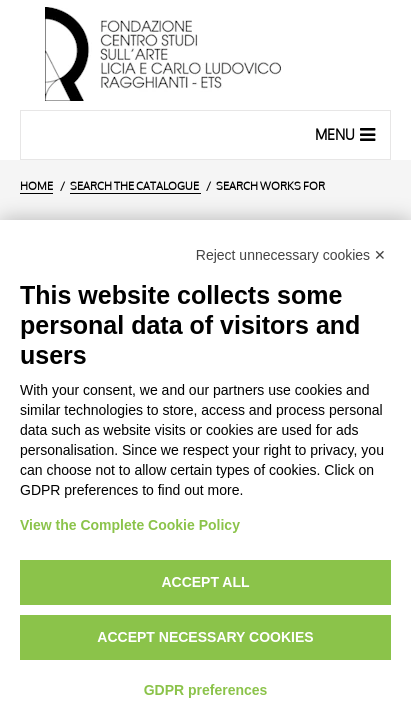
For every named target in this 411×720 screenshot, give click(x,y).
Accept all (205, 582)
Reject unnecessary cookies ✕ (291, 255)
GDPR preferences (206, 690)
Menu (347, 134)
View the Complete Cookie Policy (130, 525)
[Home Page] (205, 55)
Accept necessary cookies (205, 637)
